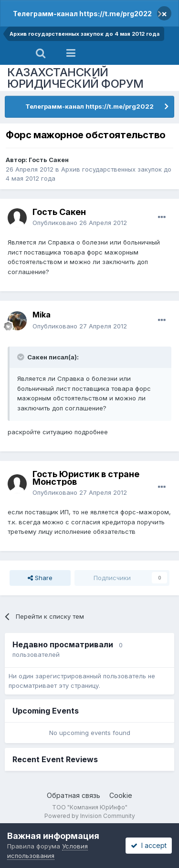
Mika (42, 315)
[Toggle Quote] (21, 357)
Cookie (121, 795)
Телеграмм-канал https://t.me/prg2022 (82, 14)
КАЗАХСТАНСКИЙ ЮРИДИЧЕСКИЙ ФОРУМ (75, 78)
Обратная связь (74, 795)
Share (40, 578)
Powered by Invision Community (90, 816)
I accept (149, 845)
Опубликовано (80, 223)
